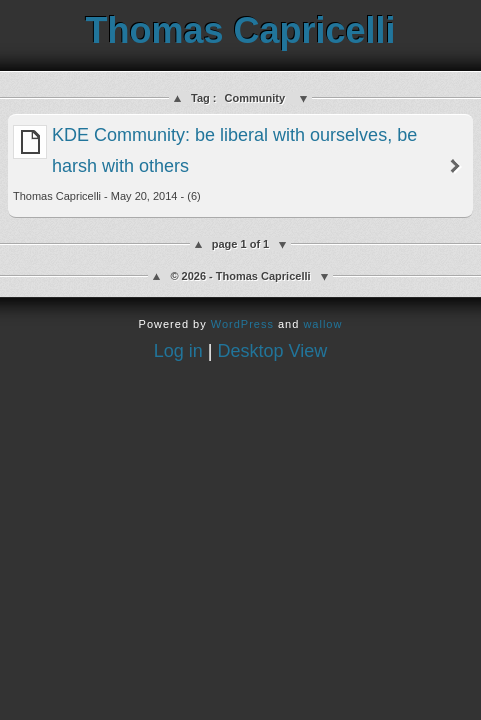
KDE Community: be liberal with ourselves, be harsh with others (215, 163)
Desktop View (273, 351)
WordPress (242, 324)
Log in (178, 351)
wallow (322, 324)
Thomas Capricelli (240, 30)
